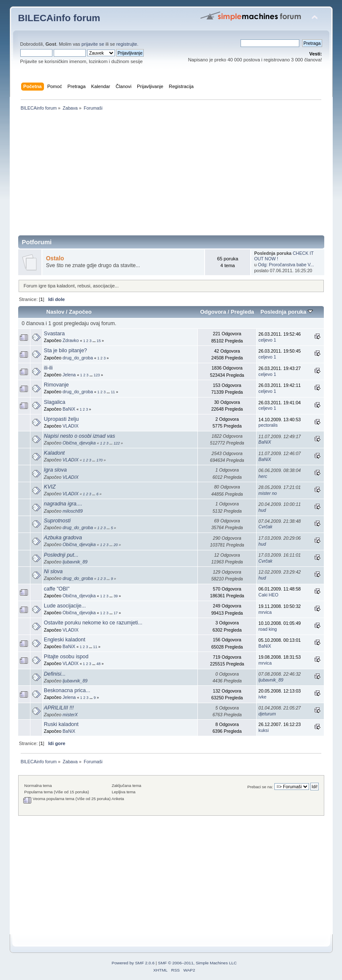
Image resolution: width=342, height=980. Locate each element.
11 (113, 392)
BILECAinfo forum (59, 18)
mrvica (265, 612)
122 (117, 443)
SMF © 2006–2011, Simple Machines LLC (197, 963)
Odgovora (213, 312)
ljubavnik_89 (75, 562)
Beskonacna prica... (67, 690)
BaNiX (69, 409)
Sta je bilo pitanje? (66, 351)
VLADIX (71, 426)
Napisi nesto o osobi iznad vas (79, 436)
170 (100, 460)
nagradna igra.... (63, 504)
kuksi (263, 730)
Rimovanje (56, 385)
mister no (268, 493)
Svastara (54, 334)
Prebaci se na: (260, 787)
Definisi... (55, 674)
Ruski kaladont (61, 724)
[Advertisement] (171, 176)
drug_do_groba (78, 358)
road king (268, 629)
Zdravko (71, 340)
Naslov (55, 312)
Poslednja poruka (287, 312)
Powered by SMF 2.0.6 (133, 963)
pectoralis (268, 425)
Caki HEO (268, 595)
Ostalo (55, 258)
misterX (70, 715)
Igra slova (55, 470)
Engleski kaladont (65, 640)
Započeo (80, 312)
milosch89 (73, 511)
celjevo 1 (267, 340)
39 (116, 596)
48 (98, 664)
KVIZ (50, 487)
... (95, 341)
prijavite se (93, 44)
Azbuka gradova (63, 538)
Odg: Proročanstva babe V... (286, 265)
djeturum (267, 714)
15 (99, 341)
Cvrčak (265, 527)
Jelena (69, 375)
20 (116, 545)
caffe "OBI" (57, 589)
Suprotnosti (57, 521)
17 (116, 613)
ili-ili (48, 368)
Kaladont (54, 453)
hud (262, 510)
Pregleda (242, 312)
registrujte (127, 44)
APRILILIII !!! (59, 708)
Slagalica (55, 402)
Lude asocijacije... (65, 606)
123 (97, 375)
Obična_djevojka (79, 443)
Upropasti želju (61, 419)
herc (263, 476)
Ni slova (53, 571)
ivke (262, 697)
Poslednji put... (61, 555)
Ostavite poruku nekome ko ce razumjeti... (93, 623)
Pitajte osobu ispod (66, 657)
